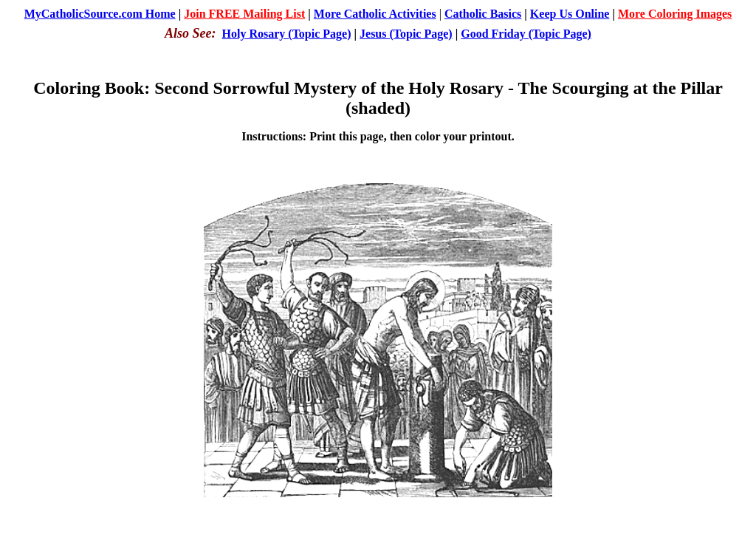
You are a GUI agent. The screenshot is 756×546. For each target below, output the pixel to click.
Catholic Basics (483, 14)
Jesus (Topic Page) (406, 34)
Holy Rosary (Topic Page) (287, 34)
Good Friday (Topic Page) (526, 34)
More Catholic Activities (375, 14)
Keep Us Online (570, 14)
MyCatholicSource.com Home (100, 14)
